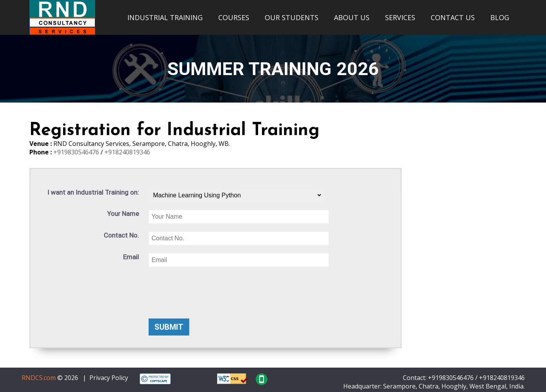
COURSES (234, 17)
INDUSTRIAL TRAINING (165, 17)
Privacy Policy (109, 378)
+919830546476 (77, 152)
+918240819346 (127, 152)
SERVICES (400, 17)
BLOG (500, 17)
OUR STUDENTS (292, 17)
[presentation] (207, 290)
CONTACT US (453, 17)
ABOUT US (352, 17)
